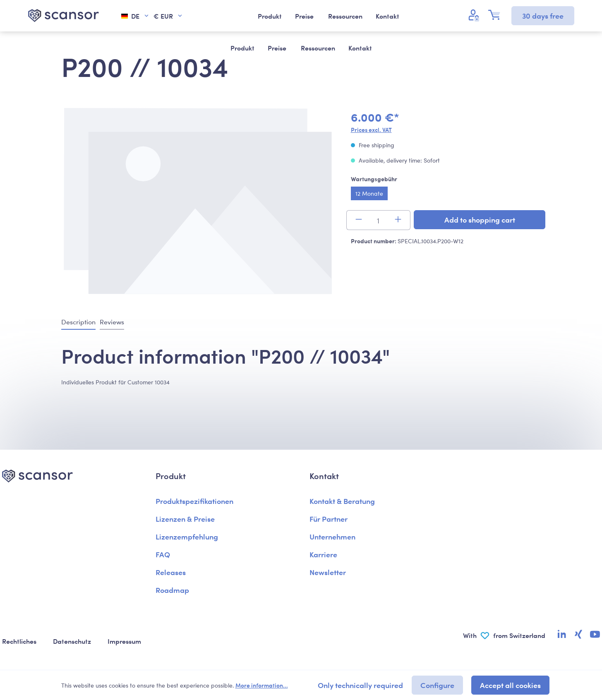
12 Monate (369, 193)
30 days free (543, 16)
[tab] (78, 322)
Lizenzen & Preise (185, 519)
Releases (171, 572)
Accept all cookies (510, 685)
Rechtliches (19, 641)
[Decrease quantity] (359, 220)
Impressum (124, 641)
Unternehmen (332, 536)
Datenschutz (72, 641)
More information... (262, 685)
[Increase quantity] (398, 220)
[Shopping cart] (496, 15)
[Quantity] (378, 220)
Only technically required (360, 685)
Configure (437, 685)
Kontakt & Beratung (342, 501)
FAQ (163, 554)
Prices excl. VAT (371, 129)
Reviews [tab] (112, 322)
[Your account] (475, 15)
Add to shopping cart (480, 219)
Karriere (323, 554)
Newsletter (328, 572)
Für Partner (329, 519)
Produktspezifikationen (194, 501)
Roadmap (172, 590)
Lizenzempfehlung (187, 536)
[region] (198, 202)
